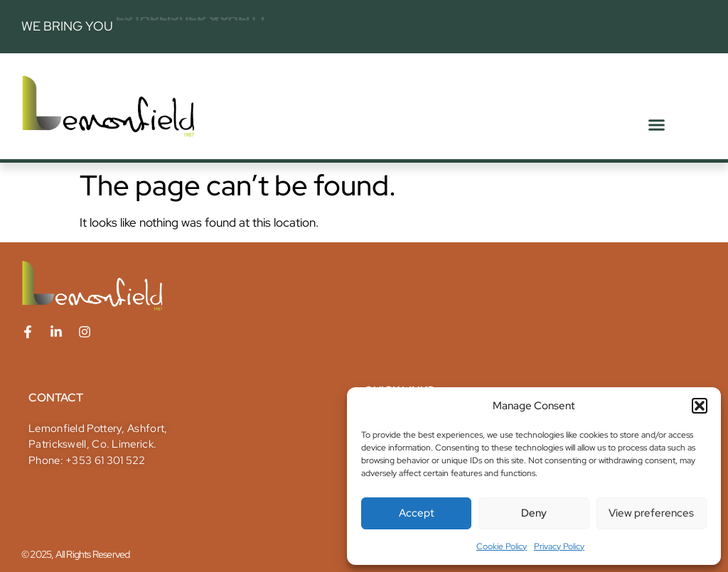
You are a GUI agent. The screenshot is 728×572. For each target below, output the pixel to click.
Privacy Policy (559, 546)
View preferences (651, 513)
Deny (534, 513)
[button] (700, 406)
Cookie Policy (502, 546)
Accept (417, 513)
